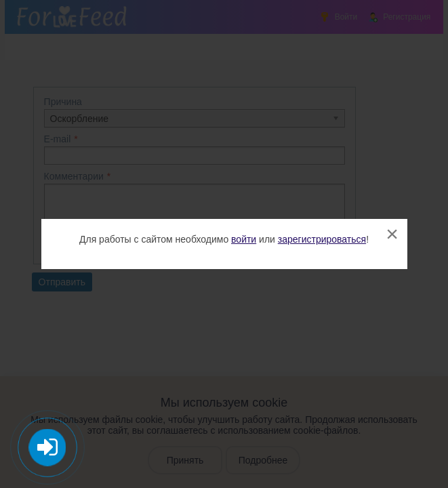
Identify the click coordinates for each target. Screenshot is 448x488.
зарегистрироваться (322, 239)
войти (244, 239)
